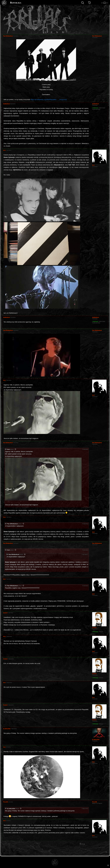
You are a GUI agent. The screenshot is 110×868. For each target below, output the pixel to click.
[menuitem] (106, 852)
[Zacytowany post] (16, 449)
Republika (16, 3)
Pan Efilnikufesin (13, 524)
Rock (82, 844)
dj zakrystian (11, 809)
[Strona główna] (4, 3)
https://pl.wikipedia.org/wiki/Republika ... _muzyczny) (49, 100)
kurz (9, 449)
